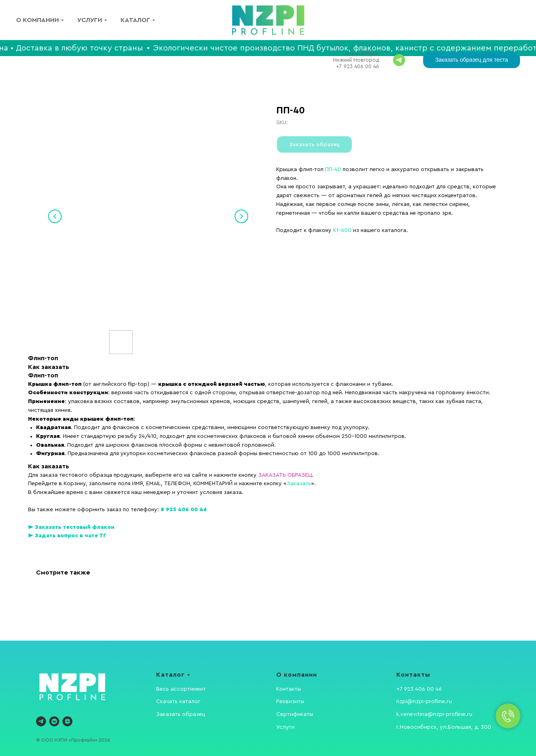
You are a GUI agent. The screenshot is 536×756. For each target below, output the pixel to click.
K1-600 (342, 230)
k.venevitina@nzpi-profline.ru (434, 714)
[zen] (67, 721)
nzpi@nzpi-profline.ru (424, 702)
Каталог (135, 20)
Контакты (289, 689)
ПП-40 (333, 169)
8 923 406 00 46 (184, 510)
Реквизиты (290, 702)
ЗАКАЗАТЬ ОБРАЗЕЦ (285, 475)
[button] (472, 60)
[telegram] (41, 721)
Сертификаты (295, 714)
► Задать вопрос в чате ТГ (67, 536)
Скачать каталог (178, 702)
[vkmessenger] (54, 721)
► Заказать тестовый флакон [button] (71, 527)
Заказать (299, 484)
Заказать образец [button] (181, 714)
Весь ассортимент (181, 689)
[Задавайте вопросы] (399, 60)
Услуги (90, 20)
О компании (37, 20)
